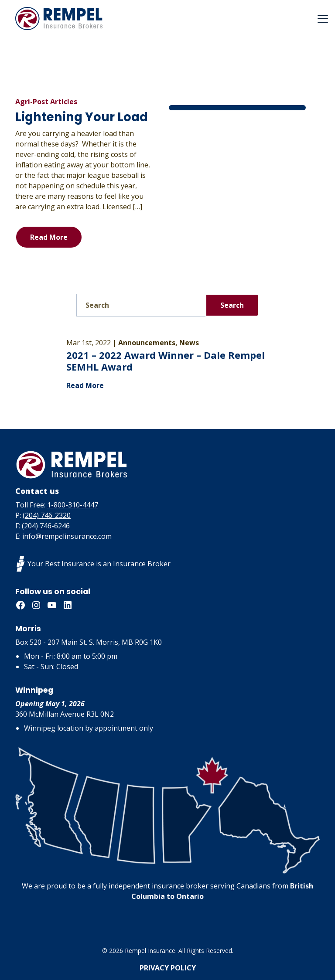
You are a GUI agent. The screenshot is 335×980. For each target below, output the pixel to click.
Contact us (37, 491)
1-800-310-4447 (73, 505)
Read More (49, 237)
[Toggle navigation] (323, 19)
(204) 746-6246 (46, 526)
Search (232, 305)
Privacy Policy (168, 968)
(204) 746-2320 (47, 515)
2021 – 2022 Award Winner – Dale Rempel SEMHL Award (166, 361)
